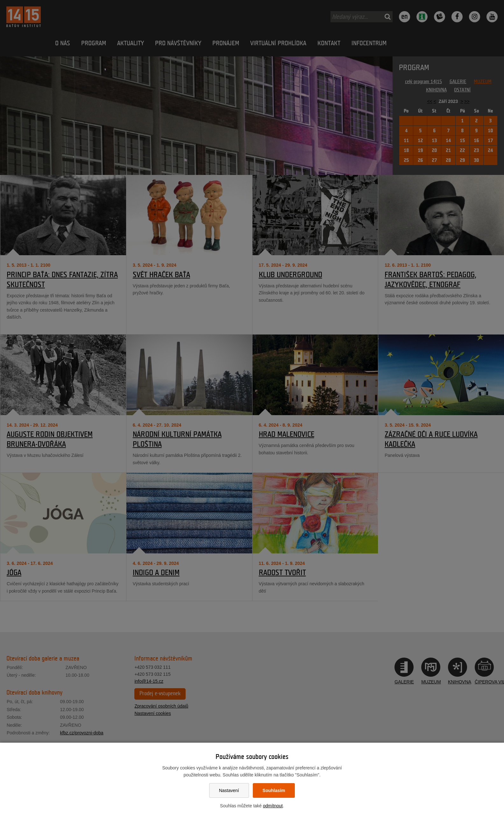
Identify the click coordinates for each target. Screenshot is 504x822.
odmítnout (273, 806)
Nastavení (229, 790)
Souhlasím (274, 790)
